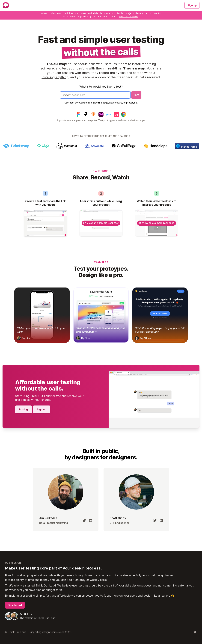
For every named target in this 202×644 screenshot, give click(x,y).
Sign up (192, 5)
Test (136, 95)
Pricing (23, 409)
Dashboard (15, 605)
